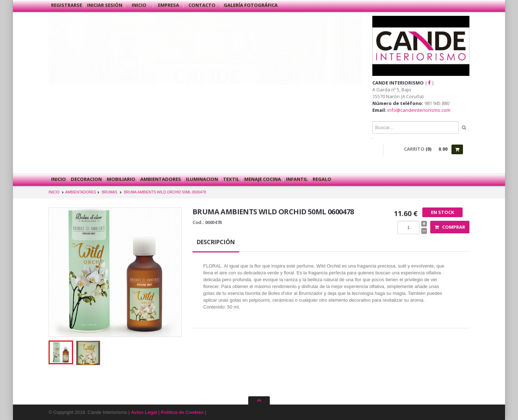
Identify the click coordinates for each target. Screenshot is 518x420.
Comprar (450, 227)
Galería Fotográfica (251, 5)
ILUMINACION (202, 179)
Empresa (169, 5)
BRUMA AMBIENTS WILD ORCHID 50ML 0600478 (165, 192)
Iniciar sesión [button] (105, 5)
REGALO (322, 179)
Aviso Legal (144, 412)
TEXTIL (231, 179)
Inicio (139, 5)
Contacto (203, 5)
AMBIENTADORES (161, 179)
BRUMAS (110, 192)
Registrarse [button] (67, 5)
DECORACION (86, 179)
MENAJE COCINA (263, 179)
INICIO (54, 192)
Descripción (216, 242)
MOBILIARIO (121, 179)
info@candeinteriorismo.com (419, 110)
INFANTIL (297, 179)
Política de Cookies (182, 412)
